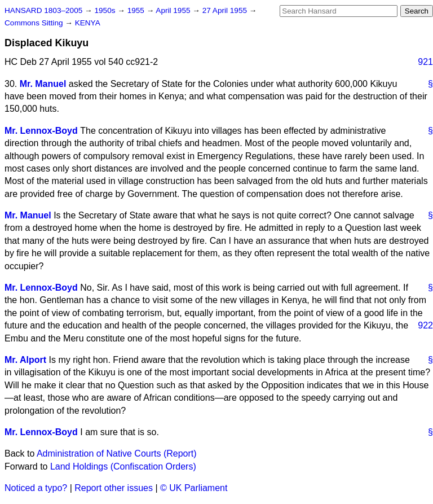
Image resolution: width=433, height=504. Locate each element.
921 (425, 62)
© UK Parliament (194, 488)
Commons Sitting (35, 23)
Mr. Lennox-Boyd (41, 131)
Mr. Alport (25, 360)
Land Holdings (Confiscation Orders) (123, 466)
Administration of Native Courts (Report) (117, 453)
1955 (137, 10)
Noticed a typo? (36, 488)
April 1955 (174, 10)
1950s (106, 10)
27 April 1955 (226, 10)
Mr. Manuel (43, 84)
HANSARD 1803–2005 (43, 10)
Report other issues (114, 488)
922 (425, 325)
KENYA (88, 23)
